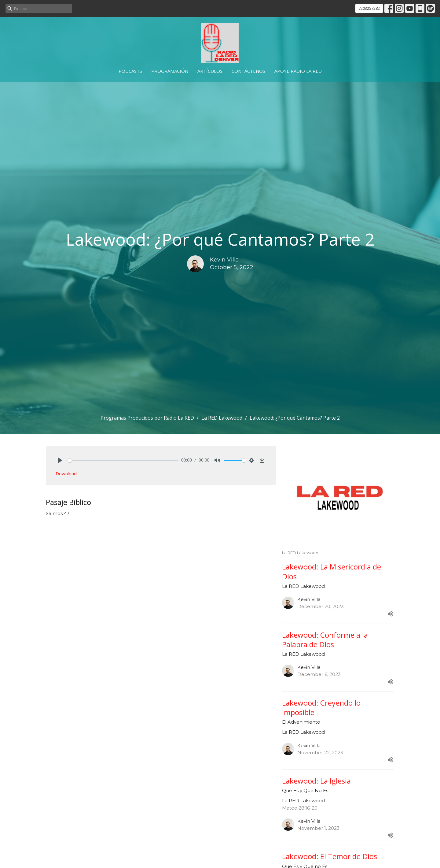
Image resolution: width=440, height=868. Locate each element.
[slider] (123, 460)
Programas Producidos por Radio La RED (147, 418)
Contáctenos (248, 71)
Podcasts (130, 71)
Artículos (210, 71)
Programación (170, 71)
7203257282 (369, 8)
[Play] (60, 460)
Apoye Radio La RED (298, 71)
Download (66, 473)
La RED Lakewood (222, 418)
